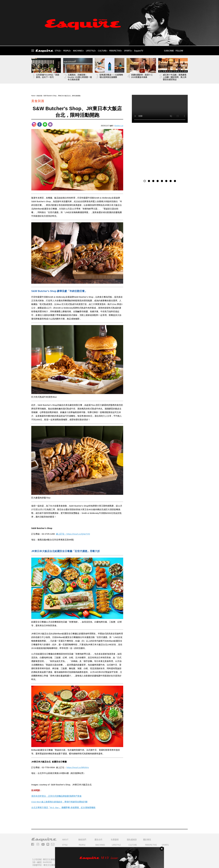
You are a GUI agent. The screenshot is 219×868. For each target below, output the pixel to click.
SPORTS (165, 845)
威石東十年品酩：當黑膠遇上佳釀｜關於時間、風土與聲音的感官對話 (175, 77)
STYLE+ (58, 51)
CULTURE (133, 845)
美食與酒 (39, 96)
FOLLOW (179, 51)
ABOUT (65, 840)
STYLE (65, 845)
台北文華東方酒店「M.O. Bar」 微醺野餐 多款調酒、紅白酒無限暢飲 (63, 808)
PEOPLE (82, 845)
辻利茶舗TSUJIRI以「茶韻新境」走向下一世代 (48, 76)
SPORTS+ (128, 51)
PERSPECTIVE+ (116, 51)
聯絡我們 (82, 840)
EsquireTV (139, 51)
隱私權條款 (132, 840)
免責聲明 (115, 840)
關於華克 (147, 840)
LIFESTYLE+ (91, 51)
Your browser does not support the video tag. (160, 109)
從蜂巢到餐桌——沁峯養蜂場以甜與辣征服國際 (111, 76)
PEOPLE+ (67, 51)
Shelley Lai (119, 126)
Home (33, 96)
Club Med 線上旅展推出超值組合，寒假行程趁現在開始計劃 (59, 802)
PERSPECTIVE (151, 845)
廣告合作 (98, 840)
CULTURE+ (103, 51)
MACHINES (100, 845)
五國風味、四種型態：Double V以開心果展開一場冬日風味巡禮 (80, 77)
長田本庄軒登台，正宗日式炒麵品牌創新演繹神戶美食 (56, 796)
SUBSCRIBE (169, 51)
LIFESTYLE (116, 845)
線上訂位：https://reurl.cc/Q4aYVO (73, 534)
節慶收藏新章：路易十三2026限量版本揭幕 (142, 76)
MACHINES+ (78, 51)
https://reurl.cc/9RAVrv (78, 767)
